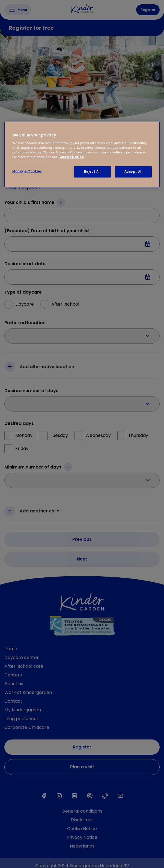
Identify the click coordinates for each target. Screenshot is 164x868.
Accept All (133, 172)
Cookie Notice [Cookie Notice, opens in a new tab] (72, 157)
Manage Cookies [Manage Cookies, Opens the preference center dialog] (27, 171)
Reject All (92, 172)
